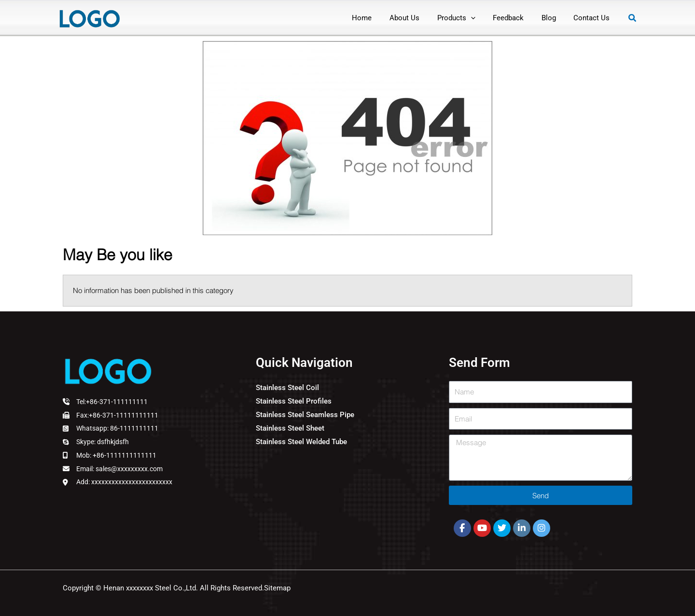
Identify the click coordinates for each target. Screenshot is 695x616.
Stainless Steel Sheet (290, 428)
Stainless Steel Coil (287, 388)
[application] (482, 18)
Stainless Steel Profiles (294, 401)
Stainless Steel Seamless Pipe (305, 415)
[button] (633, 18)
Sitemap (277, 588)
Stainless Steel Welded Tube (301, 442)
